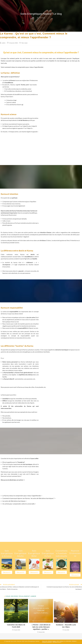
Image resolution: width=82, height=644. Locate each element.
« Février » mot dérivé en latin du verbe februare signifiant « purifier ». (41, 627)
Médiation (74, 641)
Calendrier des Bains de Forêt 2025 (16, 626)
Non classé (42, 18)
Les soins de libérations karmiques (14, 501)
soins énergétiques (25, 352)
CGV (58, 641)
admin (4, 43)
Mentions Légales (52, 641)
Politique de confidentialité (65, 641)
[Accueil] (38, 18)
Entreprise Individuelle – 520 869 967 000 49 (52, 642)
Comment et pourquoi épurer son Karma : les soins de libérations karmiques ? (28, 498)
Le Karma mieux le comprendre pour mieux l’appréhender (22, 496)
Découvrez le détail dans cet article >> (13, 480)
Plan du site (45, 641)
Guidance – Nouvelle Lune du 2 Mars (66, 626)
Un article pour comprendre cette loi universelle (18, 504)
